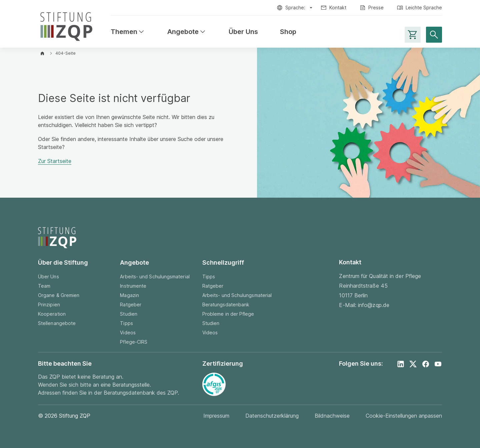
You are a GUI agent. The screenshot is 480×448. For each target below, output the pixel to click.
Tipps (126, 323)
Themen (128, 32)
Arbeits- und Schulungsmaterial (155, 276)
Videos (128, 332)
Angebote (187, 32)
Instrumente (133, 286)
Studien (129, 314)
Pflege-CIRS (134, 342)
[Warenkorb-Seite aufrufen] (413, 35)
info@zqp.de (374, 305)
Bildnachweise (332, 416)
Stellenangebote (57, 323)
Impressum (216, 416)
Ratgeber (131, 304)
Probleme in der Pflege (228, 314)
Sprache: (295, 7)
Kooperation (52, 314)
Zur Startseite (55, 161)
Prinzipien (49, 304)
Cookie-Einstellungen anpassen (404, 416)
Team (44, 286)
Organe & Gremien (59, 295)
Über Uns (243, 32)
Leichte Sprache (424, 7)
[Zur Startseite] (66, 25)
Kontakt (338, 7)
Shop (288, 32)
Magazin (129, 295)
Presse (376, 7)
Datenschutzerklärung (272, 416)
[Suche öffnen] (434, 35)
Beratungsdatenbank (226, 304)
